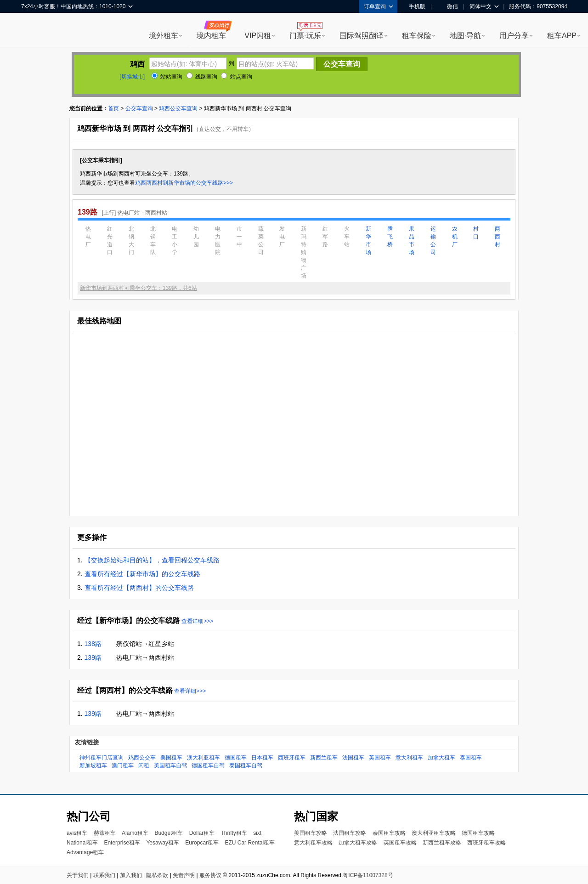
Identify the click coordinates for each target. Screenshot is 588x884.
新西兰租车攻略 (442, 843)
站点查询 (236, 77)
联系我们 (104, 875)
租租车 (33, 31)
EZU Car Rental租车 (250, 843)
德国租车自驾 (208, 765)
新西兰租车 (324, 758)
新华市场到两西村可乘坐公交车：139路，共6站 (139, 288)
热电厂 (88, 237)
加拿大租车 (441, 758)
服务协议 (210, 875)
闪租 (144, 765)
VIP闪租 (258, 36)
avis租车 (77, 833)
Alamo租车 (135, 833)
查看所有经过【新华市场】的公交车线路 (142, 574)
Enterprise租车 (122, 843)
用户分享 (514, 36)
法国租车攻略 (350, 833)
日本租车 (262, 758)
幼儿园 (196, 237)
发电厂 (282, 237)
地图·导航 (465, 36)
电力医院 (218, 241)
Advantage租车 (85, 852)
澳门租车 (123, 765)
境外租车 (164, 36)
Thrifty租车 (234, 833)
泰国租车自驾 (246, 765)
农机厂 (455, 237)
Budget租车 (169, 833)
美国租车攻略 (311, 833)
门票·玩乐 (305, 36)
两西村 (498, 237)
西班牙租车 (292, 758)
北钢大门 (131, 241)
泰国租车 (471, 758)
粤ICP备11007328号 (368, 875)
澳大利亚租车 (204, 758)
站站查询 (167, 77)
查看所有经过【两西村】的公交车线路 (139, 588)
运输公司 (433, 241)
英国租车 (380, 758)
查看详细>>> (197, 621)
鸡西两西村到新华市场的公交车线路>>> (184, 183)
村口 (476, 233)
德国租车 (236, 758)
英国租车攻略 (400, 843)
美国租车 (171, 758)
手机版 (414, 6)
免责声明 (184, 875)
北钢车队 (153, 241)
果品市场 (412, 241)
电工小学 (175, 241)
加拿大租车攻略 (358, 843)
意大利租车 (409, 758)
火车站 (347, 237)
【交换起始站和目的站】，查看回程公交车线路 (152, 560)
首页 (113, 108)
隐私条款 (157, 875)
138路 (93, 644)
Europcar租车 (202, 843)
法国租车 (353, 758)
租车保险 (417, 36)
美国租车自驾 (170, 765)
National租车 (82, 843)
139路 (93, 657)
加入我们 (131, 875)
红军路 (325, 237)
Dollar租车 (202, 833)
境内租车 (211, 36)
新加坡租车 (93, 765)
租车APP (562, 36)
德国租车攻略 (478, 833)
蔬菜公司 (261, 241)
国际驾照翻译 (362, 36)
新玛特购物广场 (304, 252)
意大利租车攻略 (313, 843)
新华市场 (368, 241)
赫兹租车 (105, 833)
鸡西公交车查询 (178, 108)
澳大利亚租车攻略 (434, 833)
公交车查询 (139, 108)
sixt (257, 833)
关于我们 (78, 875)
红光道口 (110, 241)
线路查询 (202, 77)
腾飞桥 (390, 237)
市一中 (239, 237)
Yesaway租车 (163, 843)
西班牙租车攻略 (486, 843)
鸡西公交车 (142, 758)
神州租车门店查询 (102, 758)
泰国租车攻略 (389, 833)
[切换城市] (132, 77)
